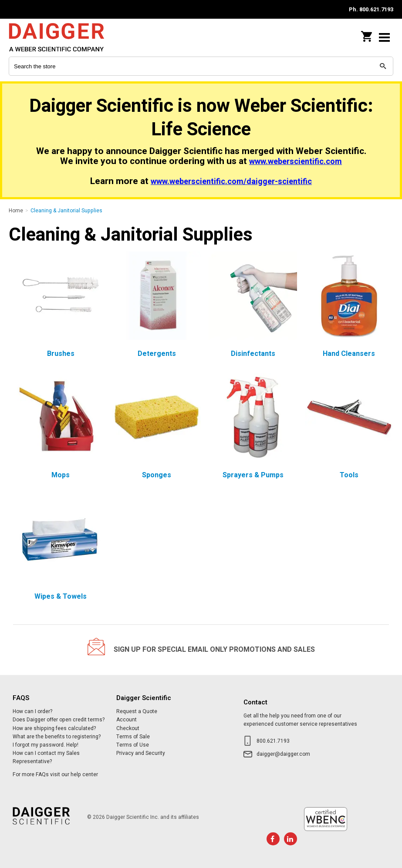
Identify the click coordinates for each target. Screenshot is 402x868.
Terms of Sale (133, 737)
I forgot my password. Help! (46, 745)
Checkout (128, 728)
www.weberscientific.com (296, 162)
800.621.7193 (273, 741)
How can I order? (32, 711)
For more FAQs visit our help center (55, 774)
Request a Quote (137, 711)
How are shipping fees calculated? (54, 728)
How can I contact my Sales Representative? (46, 757)
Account (127, 720)
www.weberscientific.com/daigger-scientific (231, 182)
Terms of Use (133, 745)
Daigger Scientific (65, 37)
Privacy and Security (141, 753)
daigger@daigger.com (283, 754)
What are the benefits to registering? (57, 737)
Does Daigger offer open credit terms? (59, 720)
